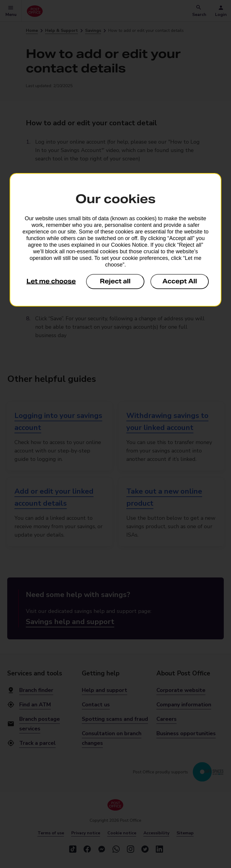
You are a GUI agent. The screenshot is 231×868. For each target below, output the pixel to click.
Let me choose (51, 281)
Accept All (180, 281)
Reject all (115, 281)
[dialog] (115, 240)
